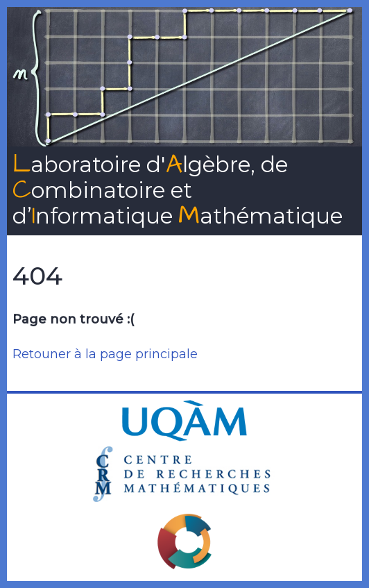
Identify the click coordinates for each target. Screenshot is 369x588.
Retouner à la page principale (105, 354)
